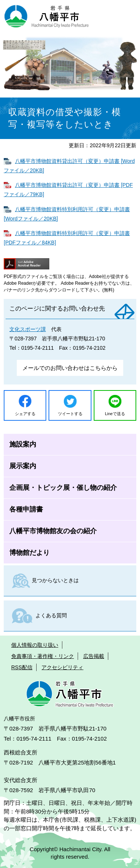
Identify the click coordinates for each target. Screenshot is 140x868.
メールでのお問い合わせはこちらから (70, 368)
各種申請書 (26, 509)
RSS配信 (22, 667)
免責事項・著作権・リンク (43, 656)
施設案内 (23, 444)
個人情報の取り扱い (35, 645)
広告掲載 (94, 656)
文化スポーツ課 (28, 329)
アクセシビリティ (62, 667)
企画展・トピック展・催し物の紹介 (63, 488)
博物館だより (29, 553)
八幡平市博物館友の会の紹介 (53, 531)
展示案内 (23, 466)
